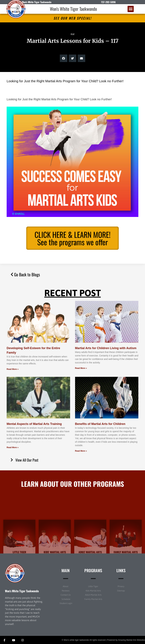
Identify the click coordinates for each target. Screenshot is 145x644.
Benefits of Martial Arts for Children (100, 424)
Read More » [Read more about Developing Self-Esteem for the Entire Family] (13, 369)
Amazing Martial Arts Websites (132, 640)
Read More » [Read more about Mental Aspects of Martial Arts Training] (13, 447)
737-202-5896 (108, 2)
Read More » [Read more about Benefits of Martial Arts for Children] (81, 451)
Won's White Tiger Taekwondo (73, 9)
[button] (131, 9)
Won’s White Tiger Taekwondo (22, 591)
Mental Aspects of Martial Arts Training (34, 424)
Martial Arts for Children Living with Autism (106, 348)
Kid (73, 34)
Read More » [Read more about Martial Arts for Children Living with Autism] (81, 368)
